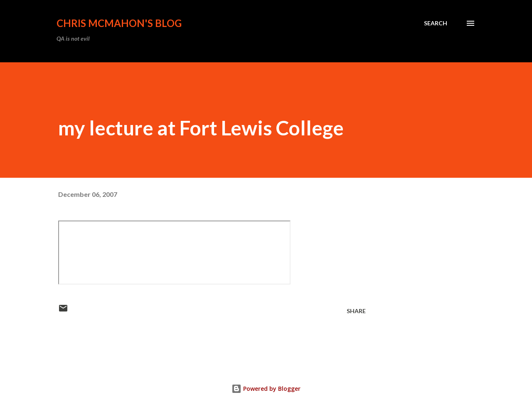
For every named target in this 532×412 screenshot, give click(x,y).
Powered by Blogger (266, 389)
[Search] (436, 23)
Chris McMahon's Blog (119, 23)
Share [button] (356, 311)
